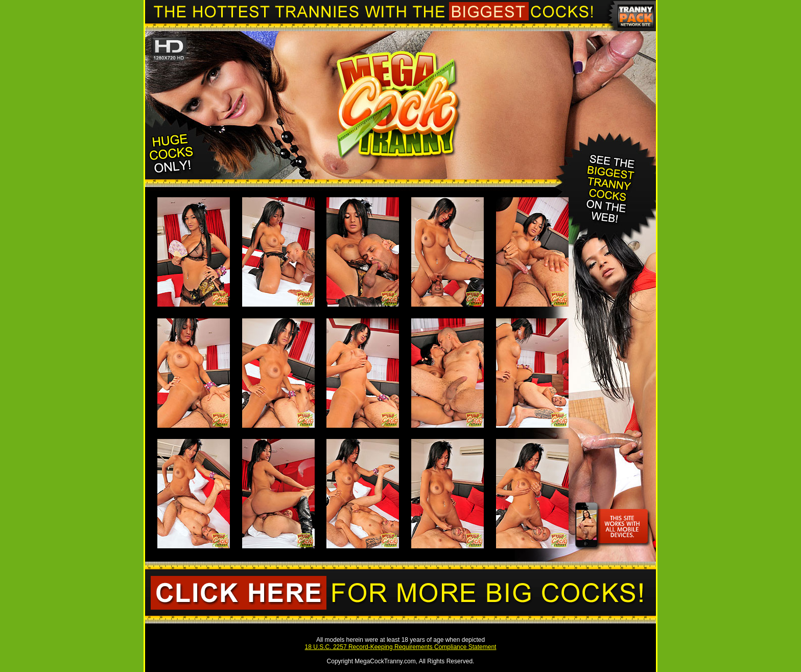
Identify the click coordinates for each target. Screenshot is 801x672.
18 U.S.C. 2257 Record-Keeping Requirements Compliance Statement (401, 647)
